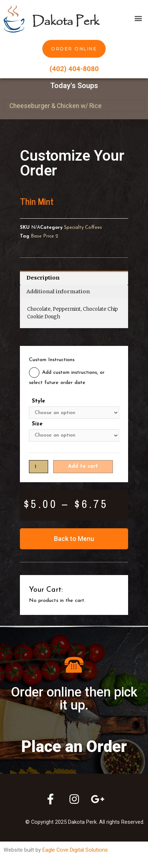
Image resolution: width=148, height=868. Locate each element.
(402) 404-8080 (74, 69)
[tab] (74, 278)
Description (43, 278)
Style (39, 401)
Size (37, 424)
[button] (138, 18)
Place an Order (74, 747)
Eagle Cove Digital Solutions (75, 850)
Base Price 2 (44, 236)
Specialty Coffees (83, 228)
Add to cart (83, 466)
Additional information (58, 292)
